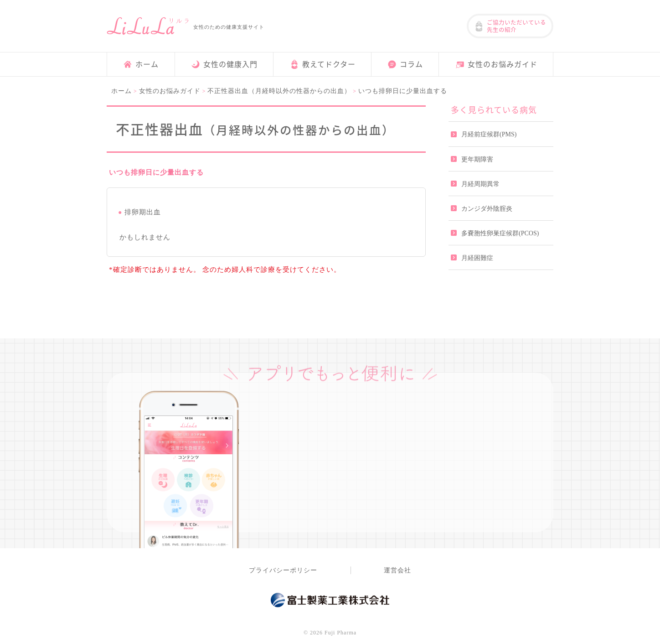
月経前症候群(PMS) (489, 134)
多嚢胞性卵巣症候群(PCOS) (500, 233)
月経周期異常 (480, 184)
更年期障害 (477, 159)
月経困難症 (477, 258)
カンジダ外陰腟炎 (487, 209)
